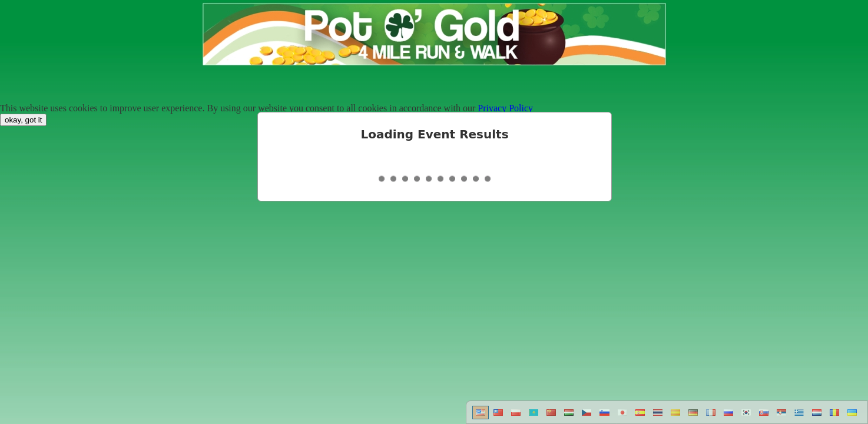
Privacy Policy (505, 108)
